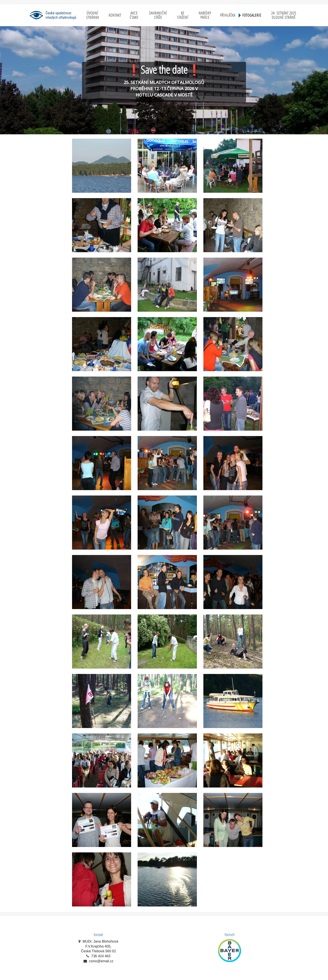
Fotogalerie (252, 15)
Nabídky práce (205, 15)
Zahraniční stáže (158, 15)
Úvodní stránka (92, 15)
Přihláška (228, 15)
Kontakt (115, 15)
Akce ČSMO (134, 15)
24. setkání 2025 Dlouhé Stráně (284, 15)
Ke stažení (183, 15)
